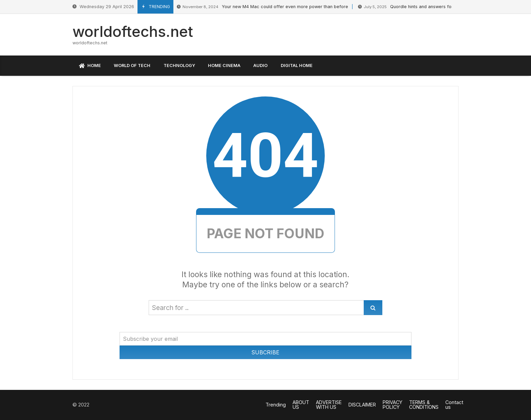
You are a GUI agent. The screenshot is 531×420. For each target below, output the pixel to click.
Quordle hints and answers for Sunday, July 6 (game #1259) (436, 7)
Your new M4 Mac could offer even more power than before (262, 7)
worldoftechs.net (133, 31)
